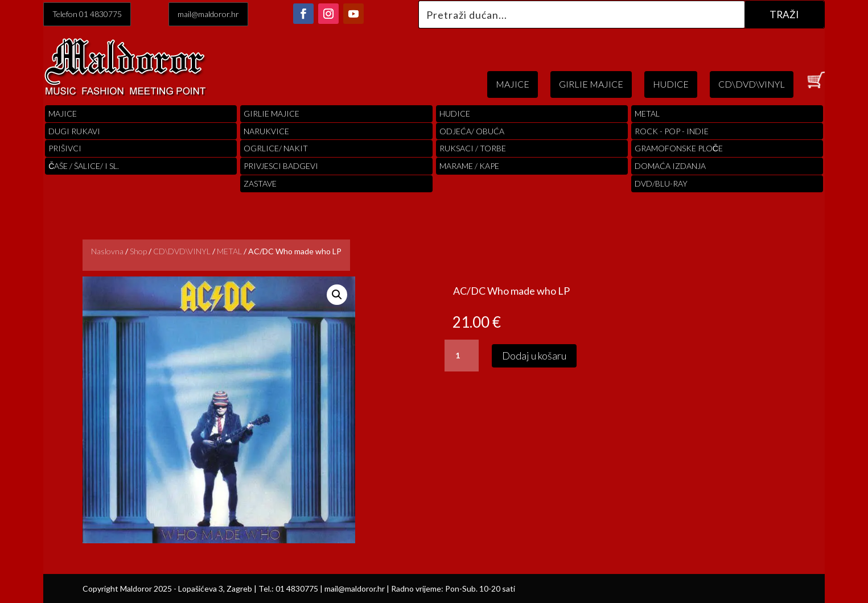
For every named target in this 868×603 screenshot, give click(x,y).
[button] (337, 295)
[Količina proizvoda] (462, 356)
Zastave (260, 183)
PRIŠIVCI (65, 148)
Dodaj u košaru (534, 356)
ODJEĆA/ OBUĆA (472, 131)
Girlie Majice (271, 113)
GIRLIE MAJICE (591, 84)
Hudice (455, 113)
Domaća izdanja (670, 166)
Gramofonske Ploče (679, 148)
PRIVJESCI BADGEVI (281, 166)
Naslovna (107, 251)
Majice (63, 113)
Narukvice (266, 131)
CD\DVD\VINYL (752, 84)
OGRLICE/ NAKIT (276, 148)
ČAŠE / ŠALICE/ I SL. (84, 166)
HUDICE (671, 84)
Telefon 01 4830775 (87, 14)
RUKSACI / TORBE (473, 148)
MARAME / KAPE (469, 166)
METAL (229, 251)
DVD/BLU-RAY (661, 183)
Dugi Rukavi (74, 131)
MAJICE (513, 84)
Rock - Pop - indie (672, 131)
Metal (647, 113)
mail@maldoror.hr (208, 14)
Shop (138, 251)
